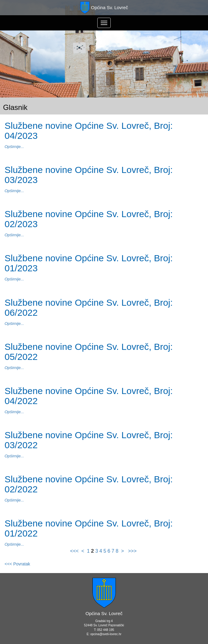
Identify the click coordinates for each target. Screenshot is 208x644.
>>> (131, 551)
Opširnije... (14, 147)
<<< (75, 551)
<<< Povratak (17, 564)
